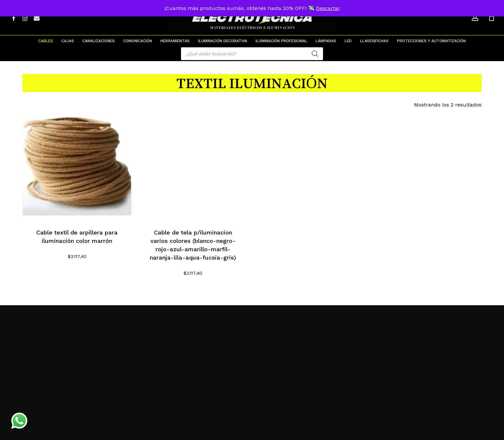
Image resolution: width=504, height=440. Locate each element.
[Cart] (491, 18)
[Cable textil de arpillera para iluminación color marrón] (77, 166)
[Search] (315, 54)
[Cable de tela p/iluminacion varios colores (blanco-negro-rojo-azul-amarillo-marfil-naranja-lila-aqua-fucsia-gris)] (193, 166)
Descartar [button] (328, 8)
